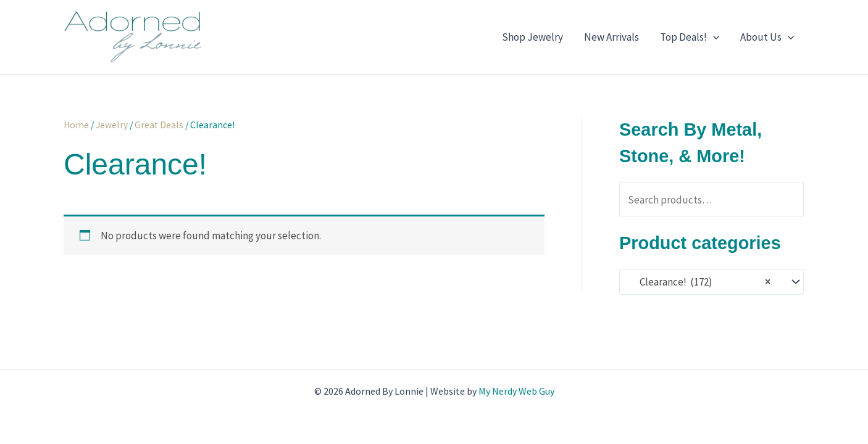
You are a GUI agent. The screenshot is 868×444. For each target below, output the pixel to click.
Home (76, 125)
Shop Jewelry (532, 37)
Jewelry (112, 125)
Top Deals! (690, 37)
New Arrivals (611, 37)
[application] (713, 37)
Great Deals (159, 125)
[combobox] (712, 282)
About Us (767, 37)
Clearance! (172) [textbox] (699, 282)
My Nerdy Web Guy (516, 391)
